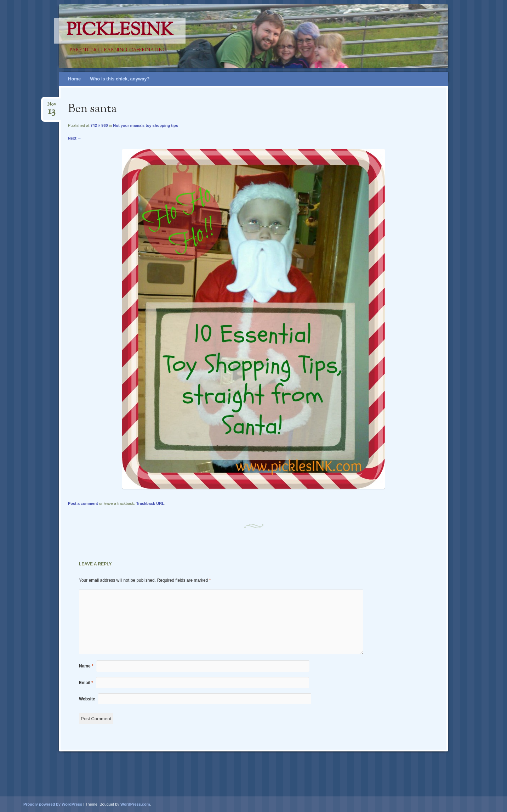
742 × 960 (99, 125)
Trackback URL (150, 503)
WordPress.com (135, 804)
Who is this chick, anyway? (120, 79)
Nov (52, 106)
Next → (75, 138)
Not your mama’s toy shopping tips (146, 125)
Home (74, 79)
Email (86, 683)
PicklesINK (120, 31)
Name (86, 666)
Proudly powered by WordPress (53, 804)
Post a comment (83, 503)
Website (87, 699)
